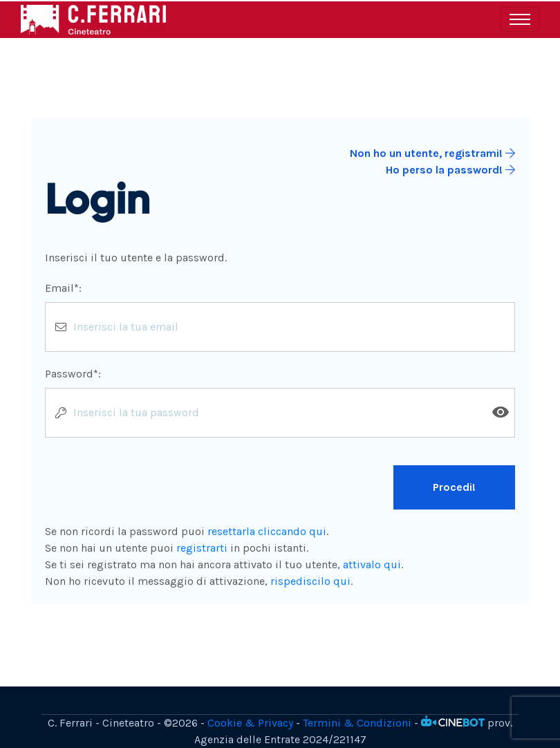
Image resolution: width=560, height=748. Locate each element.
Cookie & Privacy (250, 723)
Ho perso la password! (450, 170)
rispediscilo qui (310, 581)
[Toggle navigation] (520, 19)
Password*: (73, 374)
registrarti (202, 548)
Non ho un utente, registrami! (432, 153)
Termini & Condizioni (357, 723)
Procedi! (454, 487)
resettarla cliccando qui (267, 531)
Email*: (63, 288)
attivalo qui (372, 564)
